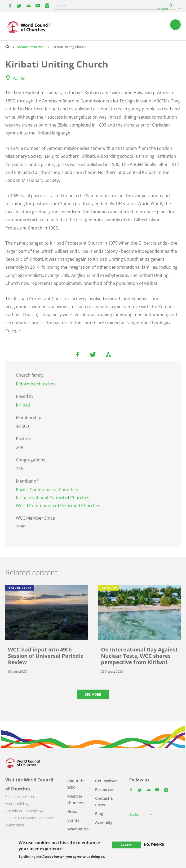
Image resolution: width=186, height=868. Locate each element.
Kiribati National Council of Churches (53, 498)
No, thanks (154, 845)
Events (73, 820)
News (72, 811)
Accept (127, 845)
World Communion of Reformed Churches (58, 506)
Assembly (104, 822)
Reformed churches (36, 384)
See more (93, 694)
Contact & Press (104, 802)
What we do (78, 829)
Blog (99, 814)
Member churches (31, 47)
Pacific (19, 78)
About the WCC (76, 784)
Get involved (106, 781)
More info (26, 863)
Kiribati (23, 405)
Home (7, 47)
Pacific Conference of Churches (47, 490)
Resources (104, 790)
